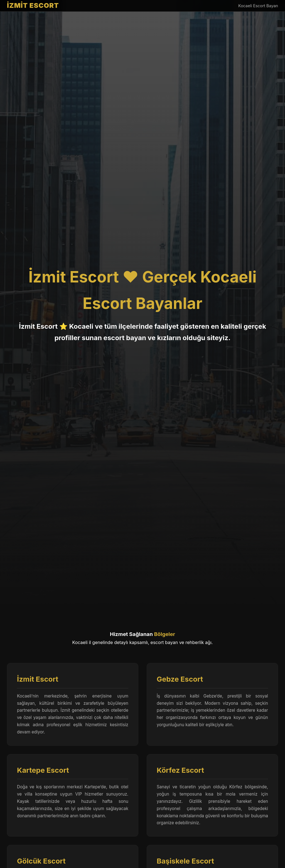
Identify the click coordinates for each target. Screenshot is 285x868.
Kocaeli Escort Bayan (258, 6)
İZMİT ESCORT (33, 5)
